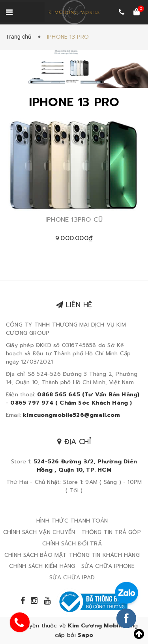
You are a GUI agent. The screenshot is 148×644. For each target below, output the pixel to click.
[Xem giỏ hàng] (137, 13)
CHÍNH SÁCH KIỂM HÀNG (42, 566)
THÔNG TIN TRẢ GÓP (111, 532)
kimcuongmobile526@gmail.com (71, 415)
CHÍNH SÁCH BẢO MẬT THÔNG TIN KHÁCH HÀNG (72, 555)
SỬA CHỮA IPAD (72, 578)
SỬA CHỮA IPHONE (108, 566)
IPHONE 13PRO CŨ (74, 220)
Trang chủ (21, 37)
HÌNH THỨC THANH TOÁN (72, 521)
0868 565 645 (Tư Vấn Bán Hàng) (88, 395)
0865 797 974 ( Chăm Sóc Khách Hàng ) (71, 403)
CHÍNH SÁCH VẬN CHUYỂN (39, 532)
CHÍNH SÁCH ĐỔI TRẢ (72, 544)
